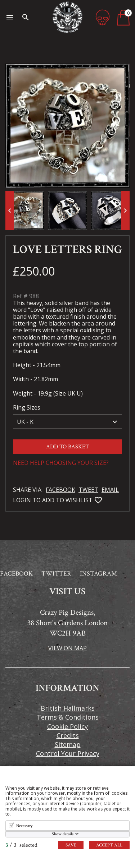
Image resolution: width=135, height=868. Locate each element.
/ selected (21, 845)
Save (71, 845)
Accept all (109, 845)
